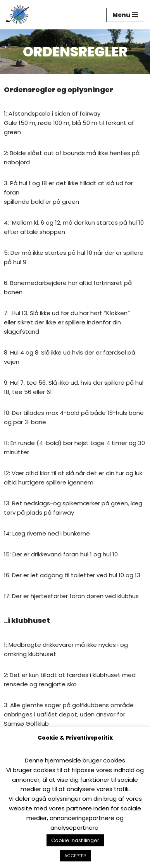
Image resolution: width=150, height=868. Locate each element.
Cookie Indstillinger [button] (75, 840)
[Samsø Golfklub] (19, 15)
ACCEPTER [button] (75, 856)
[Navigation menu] (125, 15)
